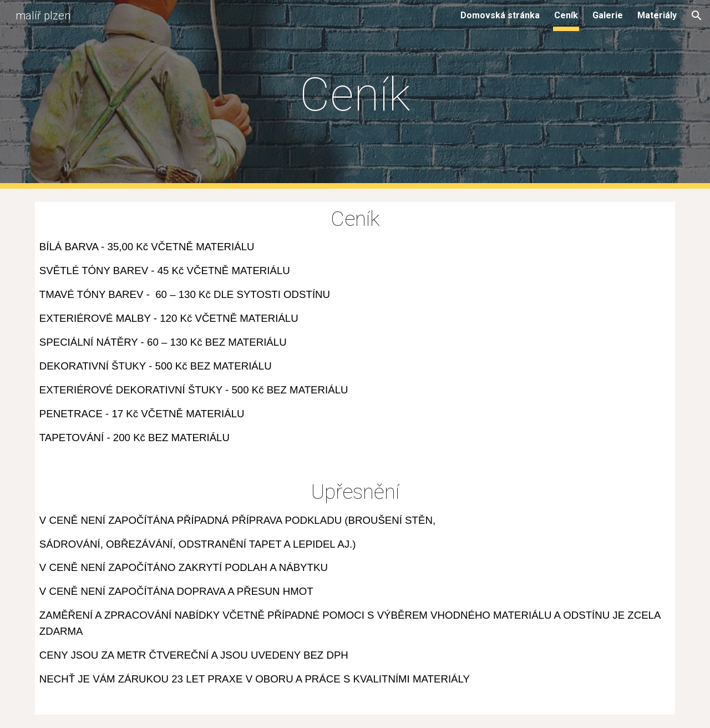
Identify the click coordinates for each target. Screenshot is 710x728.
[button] (697, 16)
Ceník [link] (566, 15)
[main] (355, 95)
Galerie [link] (608, 15)
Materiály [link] (657, 15)
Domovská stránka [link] (500, 15)
